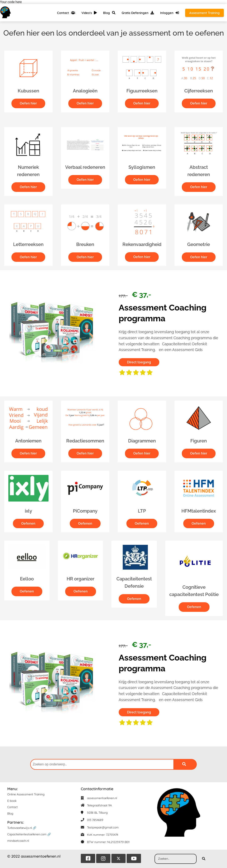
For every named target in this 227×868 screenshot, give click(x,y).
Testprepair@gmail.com (103, 827)
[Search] (204, 859)
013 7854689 (95, 820)
